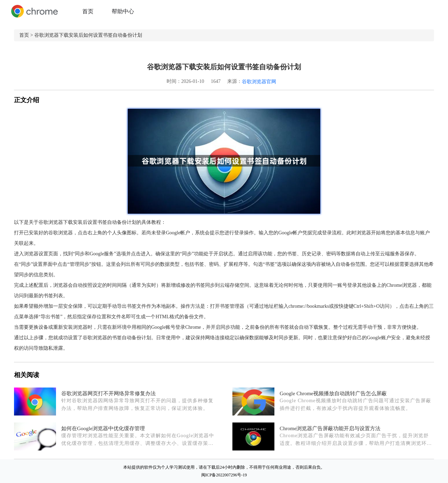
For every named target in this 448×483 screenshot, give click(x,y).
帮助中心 (123, 11)
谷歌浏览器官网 (259, 82)
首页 (88, 11)
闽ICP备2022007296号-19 (224, 475)
